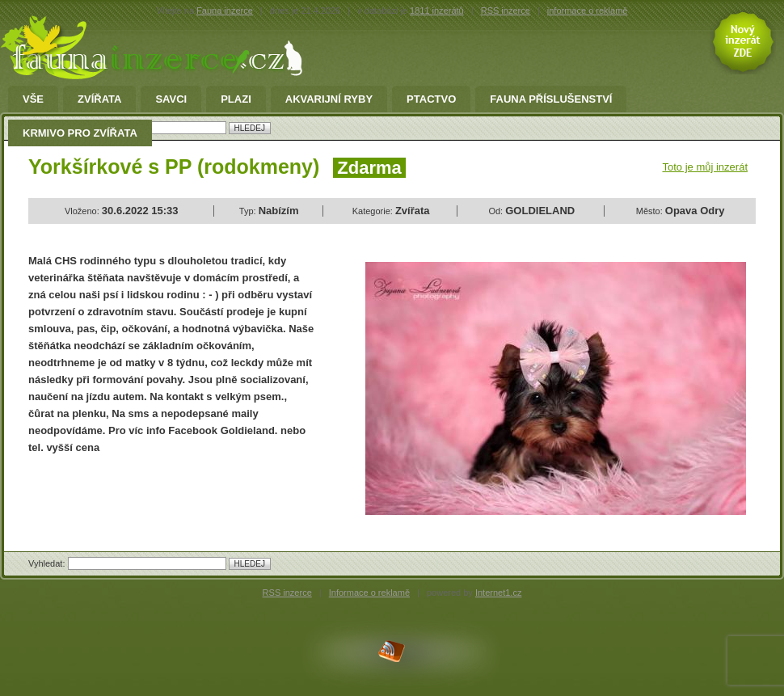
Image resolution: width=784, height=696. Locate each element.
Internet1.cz (498, 593)
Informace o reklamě (369, 593)
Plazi (236, 99)
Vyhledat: (48, 563)
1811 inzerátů (437, 11)
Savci (171, 99)
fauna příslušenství (551, 99)
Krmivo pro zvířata (80, 133)
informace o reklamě (588, 11)
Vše (33, 99)
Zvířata (99, 99)
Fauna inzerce (225, 11)
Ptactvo (431, 99)
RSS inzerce (506, 11)
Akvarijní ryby (329, 99)
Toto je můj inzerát (706, 167)
